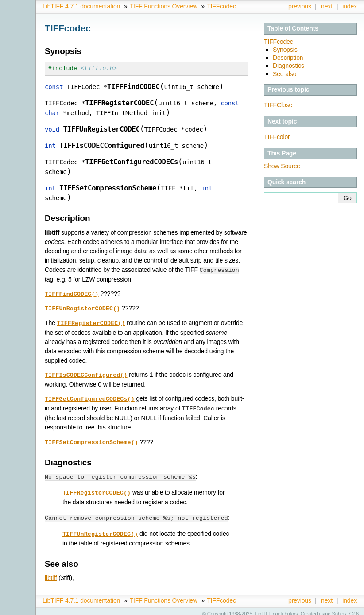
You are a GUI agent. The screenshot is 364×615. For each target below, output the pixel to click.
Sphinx (339, 608)
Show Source (282, 166)
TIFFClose (278, 105)
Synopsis (285, 50)
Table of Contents (293, 28)
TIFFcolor (277, 137)
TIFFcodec (221, 6)
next (327, 6)
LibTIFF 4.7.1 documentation (81, 6)
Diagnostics (288, 66)
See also (285, 74)
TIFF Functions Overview (164, 6)
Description (288, 58)
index (350, 6)
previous (300, 6)
